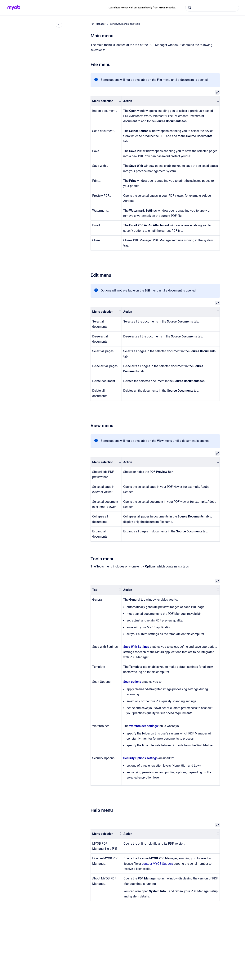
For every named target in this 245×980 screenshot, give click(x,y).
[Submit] (190, 8)
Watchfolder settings (143, 726)
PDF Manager (98, 24)
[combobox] (212, 8)
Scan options (132, 682)
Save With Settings (136, 647)
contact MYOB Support (157, 864)
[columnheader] (106, 101)
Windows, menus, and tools (125, 24)
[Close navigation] (59, 25)
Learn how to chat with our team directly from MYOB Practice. (142, 8)
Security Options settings (140, 758)
